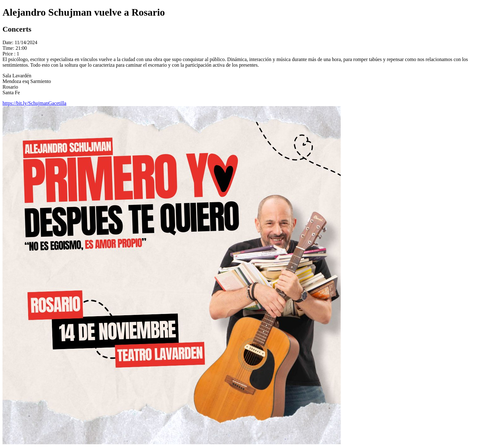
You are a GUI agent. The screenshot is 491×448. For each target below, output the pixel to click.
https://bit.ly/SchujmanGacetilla (34, 103)
